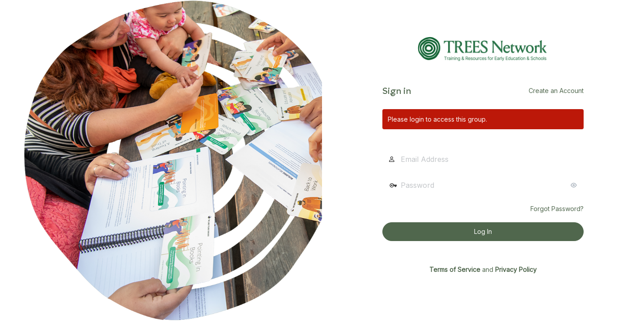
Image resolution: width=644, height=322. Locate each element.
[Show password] (575, 185)
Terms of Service (455, 269)
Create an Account (556, 91)
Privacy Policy (516, 269)
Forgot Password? (557, 209)
